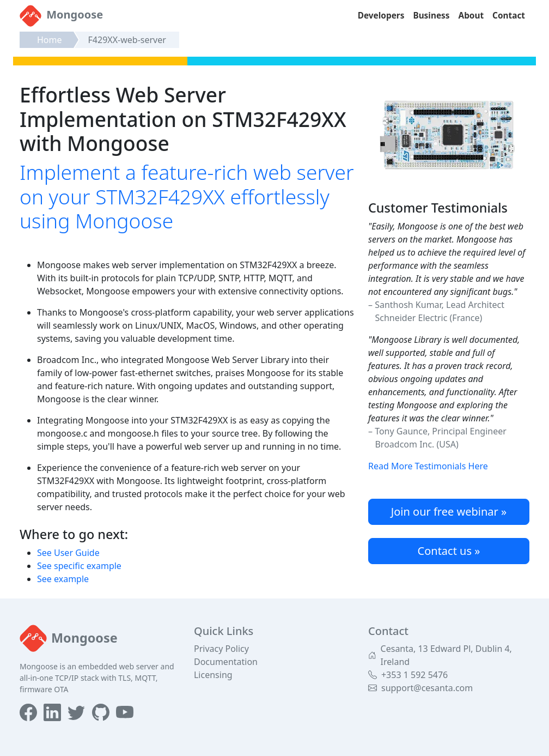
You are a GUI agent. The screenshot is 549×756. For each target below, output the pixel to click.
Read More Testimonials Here (428, 466)
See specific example (79, 566)
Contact (509, 16)
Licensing (213, 675)
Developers (381, 16)
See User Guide (68, 553)
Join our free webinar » (449, 512)
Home (50, 40)
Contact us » (449, 551)
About (471, 16)
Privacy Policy (221, 649)
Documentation (226, 662)
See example (63, 579)
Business (431, 16)
